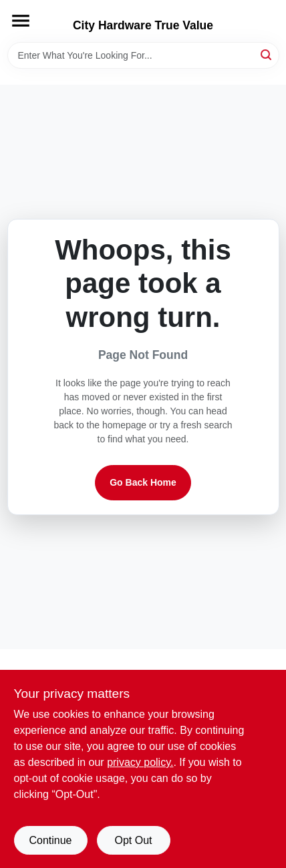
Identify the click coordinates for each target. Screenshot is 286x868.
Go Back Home (143, 482)
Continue (50, 840)
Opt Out (133, 840)
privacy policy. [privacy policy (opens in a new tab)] (140, 762)
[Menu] (21, 21)
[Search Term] (143, 55)
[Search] (267, 54)
